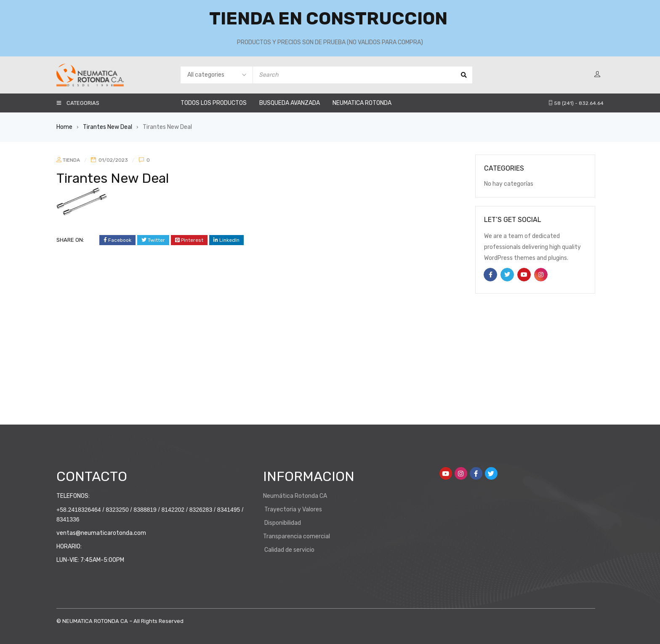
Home (64, 127)
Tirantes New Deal (108, 127)
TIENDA (71, 160)
